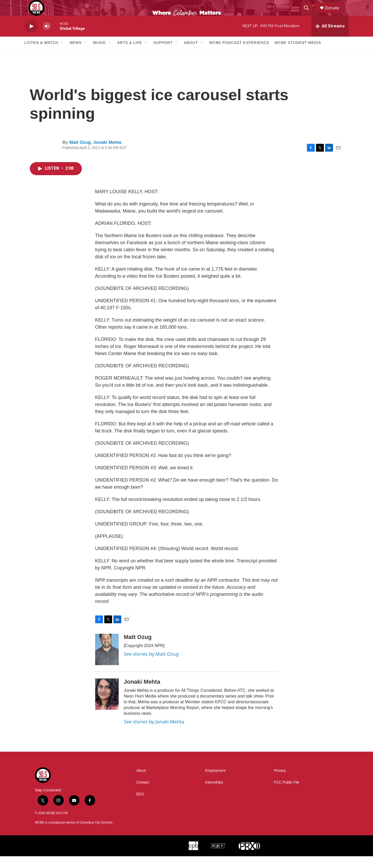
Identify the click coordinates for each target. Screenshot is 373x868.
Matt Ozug (80, 154)
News (76, 54)
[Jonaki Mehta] (107, 706)
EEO (140, 806)
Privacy (280, 782)
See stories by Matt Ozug (151, 666)
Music (99, 54)
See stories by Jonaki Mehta (154, 733)
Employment (215, 782)
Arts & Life (130, 54)
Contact (143, 794)
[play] (31, 38)
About (191, 54)
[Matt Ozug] (107, 661)
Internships (214, 794)
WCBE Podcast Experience (239, 54)
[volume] (47, 38)
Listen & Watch (42, 54)
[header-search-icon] (309, 14)
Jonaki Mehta (107, 154)
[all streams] (330, 38)
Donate (335, 14)
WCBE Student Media (298, 54)
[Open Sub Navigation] (62, 54)
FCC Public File (287, 794)
